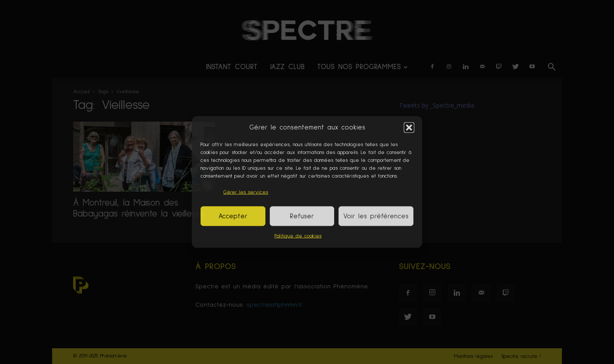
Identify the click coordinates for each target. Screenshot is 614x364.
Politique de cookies (298, 236)
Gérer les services (246, 192)
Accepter (233, 216)
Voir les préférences (376, 216)
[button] (409, 127)
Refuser (302, 216)
